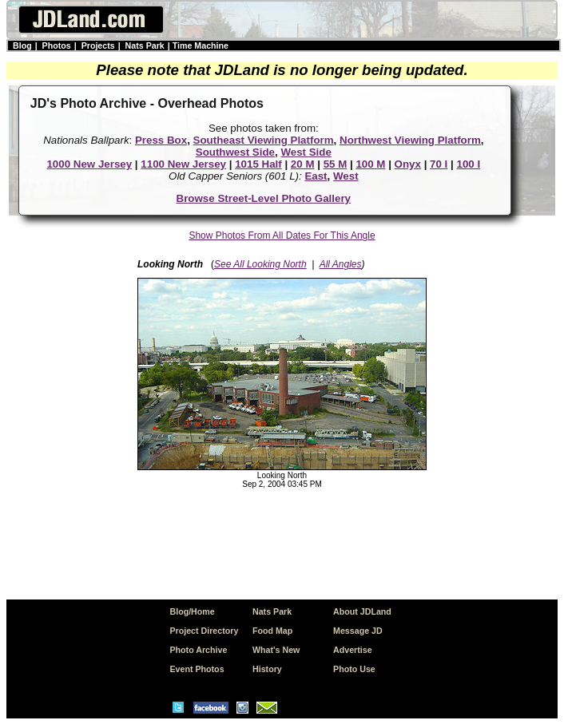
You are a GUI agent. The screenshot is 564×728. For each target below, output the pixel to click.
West (346, 176)
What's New (276, 650)
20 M (303, 164)
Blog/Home (192, 611)
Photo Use (354, 669)
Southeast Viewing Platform (264, 140)
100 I (468, 164)
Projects (98, 45)
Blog (22, 45)
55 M (336, 164)
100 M (370, 164)
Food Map (272, 631)
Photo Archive (198, 650)
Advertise (353, 650)
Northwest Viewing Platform (410, 140)
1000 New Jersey (89, 164)
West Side (306, 152)
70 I (439, 164)
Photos (57, 45)
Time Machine (201, 45)
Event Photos (197, 669)
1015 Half (258, 164)
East (316, 176)
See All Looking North (260, 264)
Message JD (358, 631)
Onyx (408, 164)
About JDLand (362, 611)
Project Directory (204, 631)
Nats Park (145, 45)
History (267, 669)
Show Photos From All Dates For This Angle (282, 235)
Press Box (161, 140)
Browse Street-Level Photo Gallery (264, 198)
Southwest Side (235, 152)
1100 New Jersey (183, 164)
